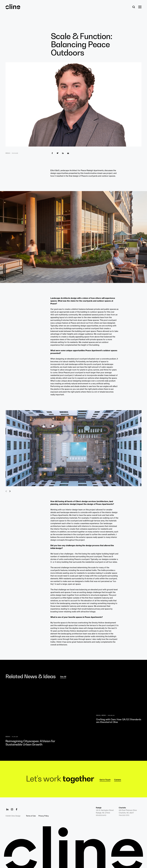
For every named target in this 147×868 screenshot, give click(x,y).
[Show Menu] (140, 7)
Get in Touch (105, 780)
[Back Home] (13, 8)
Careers (118, 780)
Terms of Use (31, 816)
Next (10, 491)
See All (63, 677)
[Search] (134, 7)
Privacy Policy (44, 816)
